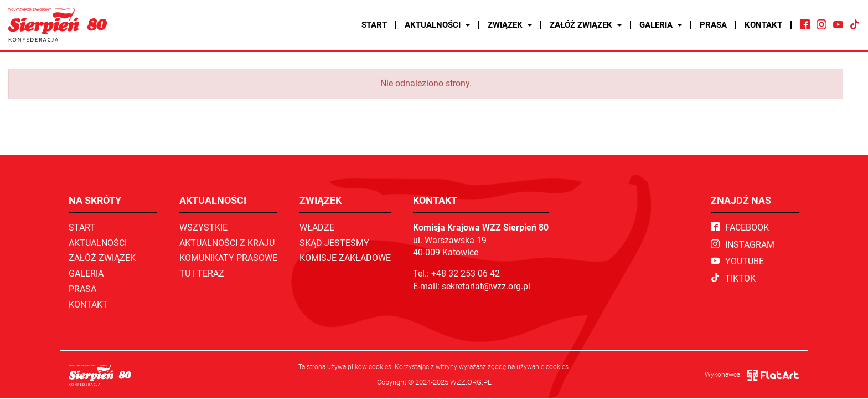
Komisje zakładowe (345, 258)
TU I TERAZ (202, 273)
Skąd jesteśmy (334, 243)
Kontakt (763, 25)
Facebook (740, 227)
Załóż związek (586, 25)
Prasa (713, 25)
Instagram (743, 245)
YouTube (737, 261)
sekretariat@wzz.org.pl (486, 286)
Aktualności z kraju (227, 243)
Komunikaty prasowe (228, 258)
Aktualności (437, 25)
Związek (510, 25)
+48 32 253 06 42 (466, 273)
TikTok (733, 278)
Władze (317, 227)
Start (374, 25)
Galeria (661, 25)
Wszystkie (203, 227)
